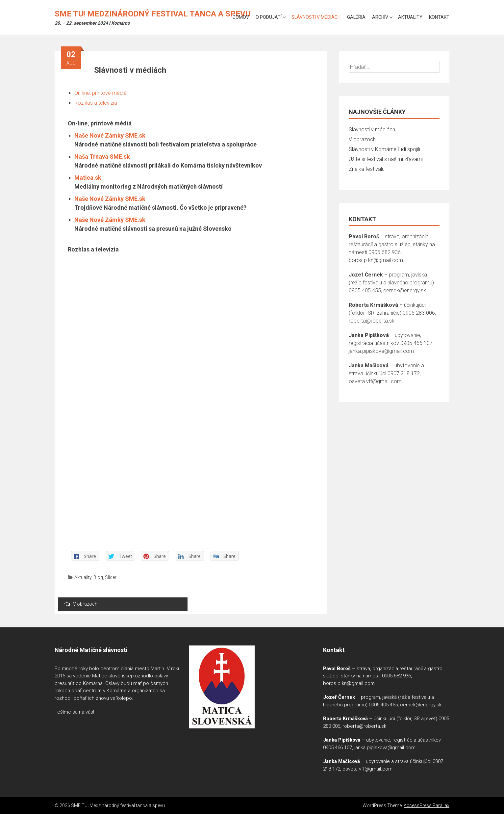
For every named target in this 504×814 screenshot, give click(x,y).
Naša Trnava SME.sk (102, 157)
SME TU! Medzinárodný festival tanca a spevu (152, 14)
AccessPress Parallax (427, 805)
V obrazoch (81, 604)
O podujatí (269, 17)
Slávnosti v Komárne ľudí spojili (384, 149)
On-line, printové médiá (101, 93)
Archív (380, 17)
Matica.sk (88, 178)
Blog (98, 577)
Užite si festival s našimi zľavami (386, 159)
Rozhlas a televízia (96, 103)
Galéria (356, 17)
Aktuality (410, 17)
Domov (241, 17)
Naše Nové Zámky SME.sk (110, 135)
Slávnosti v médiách (316, 17)
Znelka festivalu (367, 169)
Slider (111, 577)
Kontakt (439, 17)
